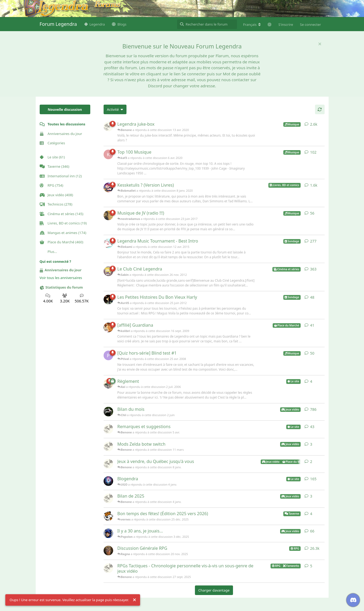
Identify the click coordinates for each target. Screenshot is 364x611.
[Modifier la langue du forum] (252, 24)
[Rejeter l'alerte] (134, 600)
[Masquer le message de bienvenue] (320, 44)
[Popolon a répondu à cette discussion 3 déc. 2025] (108, 533)
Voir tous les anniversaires (61, 278)
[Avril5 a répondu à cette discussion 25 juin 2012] (108, 300)
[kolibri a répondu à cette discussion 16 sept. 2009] (108, 327)
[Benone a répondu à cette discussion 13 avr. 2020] (108, 126)
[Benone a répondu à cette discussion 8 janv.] (108, 464)
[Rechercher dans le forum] (207, 24)
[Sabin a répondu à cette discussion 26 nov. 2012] (108, 271)
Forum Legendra (58, 24)
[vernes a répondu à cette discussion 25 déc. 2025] (108, 516)
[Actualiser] (320, 109)
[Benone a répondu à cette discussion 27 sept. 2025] (108, 568)
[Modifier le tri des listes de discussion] (115, 109)
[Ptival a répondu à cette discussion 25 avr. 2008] (108, 355)
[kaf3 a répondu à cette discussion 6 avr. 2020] (108, 154)
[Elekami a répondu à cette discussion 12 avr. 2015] (108, 243)
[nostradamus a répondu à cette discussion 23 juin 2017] (108, 215)
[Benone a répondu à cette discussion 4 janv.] (108, 498)
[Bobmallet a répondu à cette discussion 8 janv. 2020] (108, 187)
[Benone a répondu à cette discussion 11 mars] (108, 446)
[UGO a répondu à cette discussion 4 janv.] (108, 481)
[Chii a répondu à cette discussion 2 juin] (108, 412)
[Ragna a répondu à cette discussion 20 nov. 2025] (108, 551)
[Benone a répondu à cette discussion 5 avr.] (108, 429)
